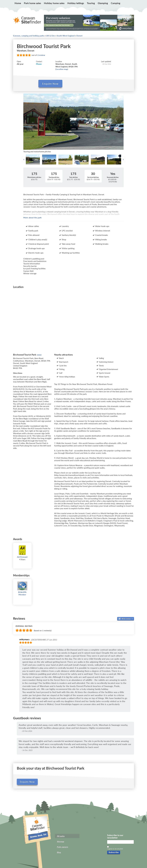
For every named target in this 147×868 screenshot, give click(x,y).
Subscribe (114, 852)
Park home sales (32, 3)
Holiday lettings (76, 3)
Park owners (62, 846)
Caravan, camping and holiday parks (29, 36)
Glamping (103, 3)
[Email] (120, 842)
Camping (116, 3)
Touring (91, 3)
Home (18, 3)
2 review (41, 55)
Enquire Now (27, 781)
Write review (126, 618)
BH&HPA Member (22, 593)
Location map (62, 69)
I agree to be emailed (115, 848)
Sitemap (60, 841)
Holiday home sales (54, 3)
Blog (59, 852)
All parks (61, 836)
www (39, 355)
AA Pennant (22, 557)
